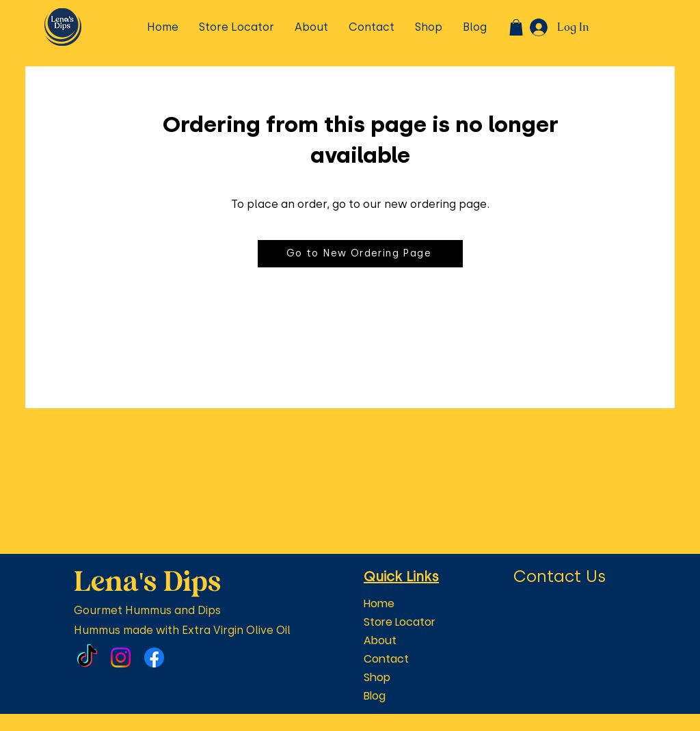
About (380, 640)
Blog (375, 696)
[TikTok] (87, 657)
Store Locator (400, 622)
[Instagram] (121, 657)
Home (379, 603)
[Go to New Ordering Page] (360, 254)
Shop (377, 677)
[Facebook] (154, 657)
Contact (386, 659)
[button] (516, 27)
